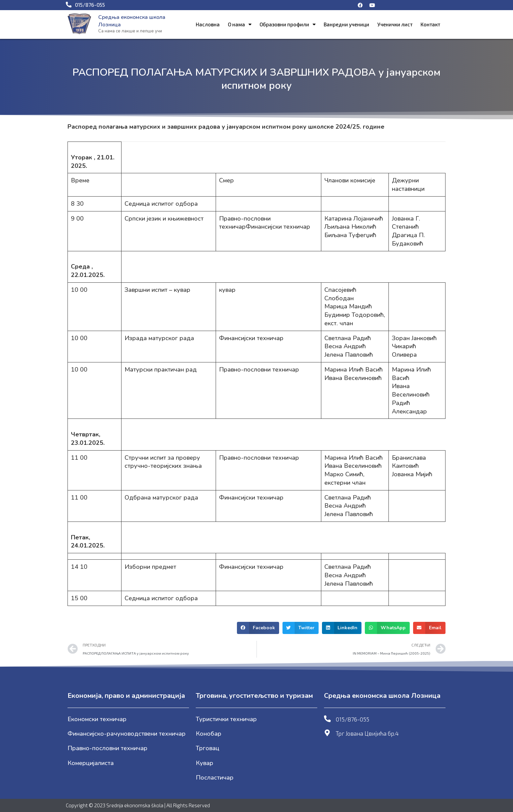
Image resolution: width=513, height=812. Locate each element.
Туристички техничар (226, 719)
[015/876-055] (327, 719)
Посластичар (215, 778)
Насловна (208, 24)
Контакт (430, 24)
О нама (240, 24)
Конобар (209, 734)
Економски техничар (97, 719)
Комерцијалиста (91, 763)
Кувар (205, 763)
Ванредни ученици (346, 24)
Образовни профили (288, 24)
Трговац (208, 748)
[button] (258, 628)
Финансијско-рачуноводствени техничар (127, 734)
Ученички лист (395, 24)
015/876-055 (353, 719)
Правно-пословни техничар (107, 748)
